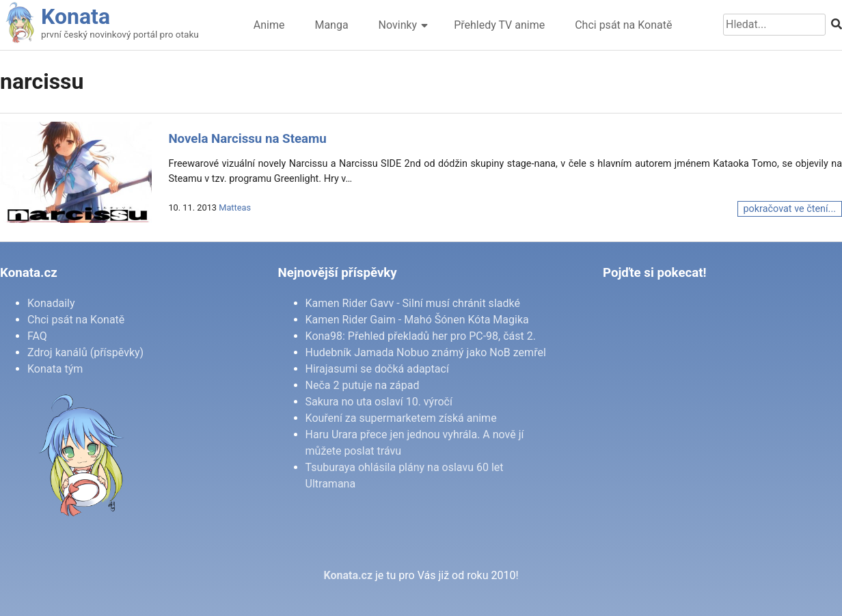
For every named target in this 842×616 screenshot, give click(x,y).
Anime (269, 25)
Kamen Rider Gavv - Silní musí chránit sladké (413, 303)
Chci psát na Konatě (623, 25)
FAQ (37, 336)
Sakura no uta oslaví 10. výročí (379, 402)
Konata (76, 16)
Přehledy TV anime (499, 25)
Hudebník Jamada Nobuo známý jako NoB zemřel (426, 352)
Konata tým (55, 369)
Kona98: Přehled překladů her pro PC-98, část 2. (421, 336)
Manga (331, 25)
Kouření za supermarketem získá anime (401, 418)
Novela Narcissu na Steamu (247, 139)
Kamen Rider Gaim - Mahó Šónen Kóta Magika (417, 320)
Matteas (235, 207)
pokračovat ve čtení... (790, 209)
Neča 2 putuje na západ (363, 385)
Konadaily (51, 303)
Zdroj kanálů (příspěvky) (85, 352)
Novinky (398, 25)
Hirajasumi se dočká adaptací (377, 369)
